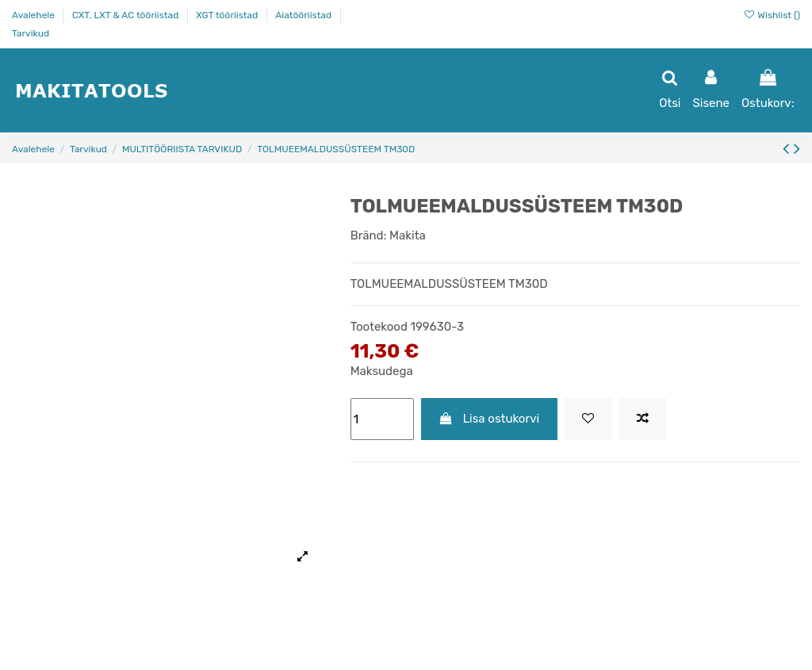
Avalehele (34, 15)
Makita (408, 235)
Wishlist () (772, 15)
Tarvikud (31, 33)
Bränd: (369, 235)
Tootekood (379, 327)
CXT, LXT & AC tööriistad (126, 15)
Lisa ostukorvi (489, 419)
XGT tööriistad (228, 15)
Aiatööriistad (304, 15)
